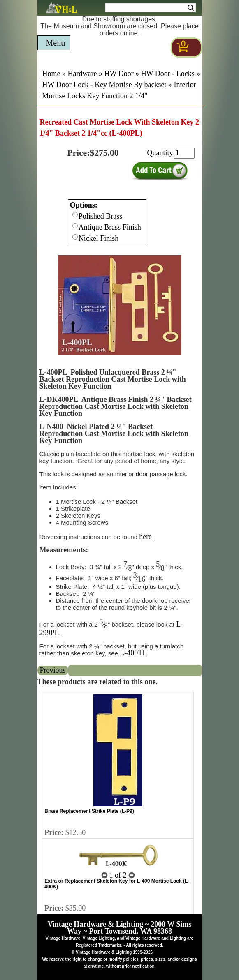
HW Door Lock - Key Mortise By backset (104, 85)
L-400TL (133, 653)
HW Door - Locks (168, 74)
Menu (56, 43)
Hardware (82, 74)
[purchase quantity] (184, 153)
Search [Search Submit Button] (191, 8)
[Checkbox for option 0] (75, 215)
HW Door (119, 74)
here (145, 537)
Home (51, 74)
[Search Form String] (151, 8)
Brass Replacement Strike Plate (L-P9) (89, 811)
